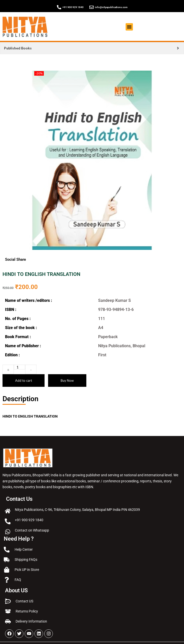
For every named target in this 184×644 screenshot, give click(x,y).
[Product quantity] (20, 367)
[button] (129, 27)
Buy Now (67, 380)
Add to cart (24, 380)
